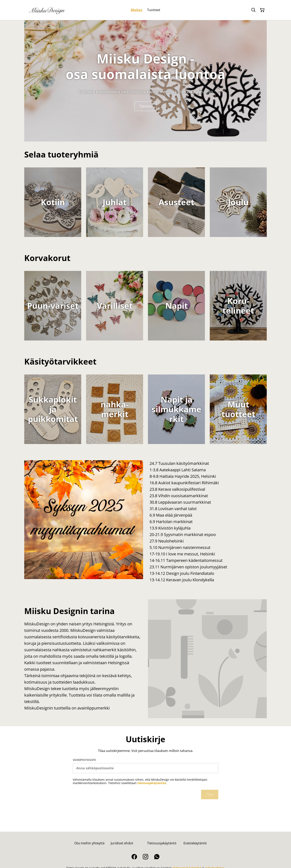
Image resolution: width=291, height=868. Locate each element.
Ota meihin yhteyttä (89, 843)
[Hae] (253, 10)
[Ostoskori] (262, 10)
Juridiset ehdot (122, 843)
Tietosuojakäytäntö (162, 843)
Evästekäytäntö (195, 843)
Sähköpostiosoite (84, 760)
